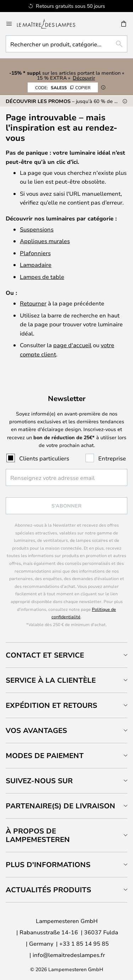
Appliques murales (45, 241)
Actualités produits (48, 890)
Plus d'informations (48, 864)
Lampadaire (36, 265)
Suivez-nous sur (39, 781)
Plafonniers (35, 253)
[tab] (66, 655)
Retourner (33, 303)
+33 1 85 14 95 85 (84, 943)
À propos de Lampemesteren (38, 835)
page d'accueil (72, 345)
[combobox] (66, 44)
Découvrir (84, 78)
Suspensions (37, 229)
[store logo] (50, 24)
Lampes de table (42, 277)
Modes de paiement (45, 755)
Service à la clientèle (51, 680)
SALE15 (63, 87)
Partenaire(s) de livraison (60, 806)
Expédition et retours (51, 705)
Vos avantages (36, 730)
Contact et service (45, 655)
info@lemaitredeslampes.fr (69, 955)
